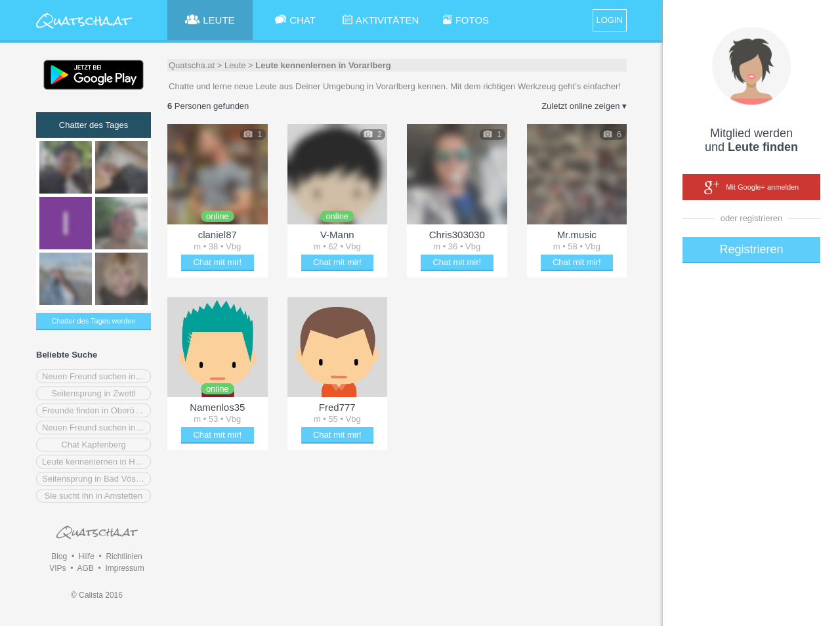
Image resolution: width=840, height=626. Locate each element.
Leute (235, 65)
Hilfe (87, 556)
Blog (59, 556)
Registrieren (751, 249)
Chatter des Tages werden (93, 321)
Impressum (124, 568)
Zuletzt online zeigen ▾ (584, 106)
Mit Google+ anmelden (751, 188)
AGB (85, 568)
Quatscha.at (192, 65)
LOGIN (610, 20)
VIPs (57, 568)
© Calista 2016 (97, 595)
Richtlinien (124, 556)
